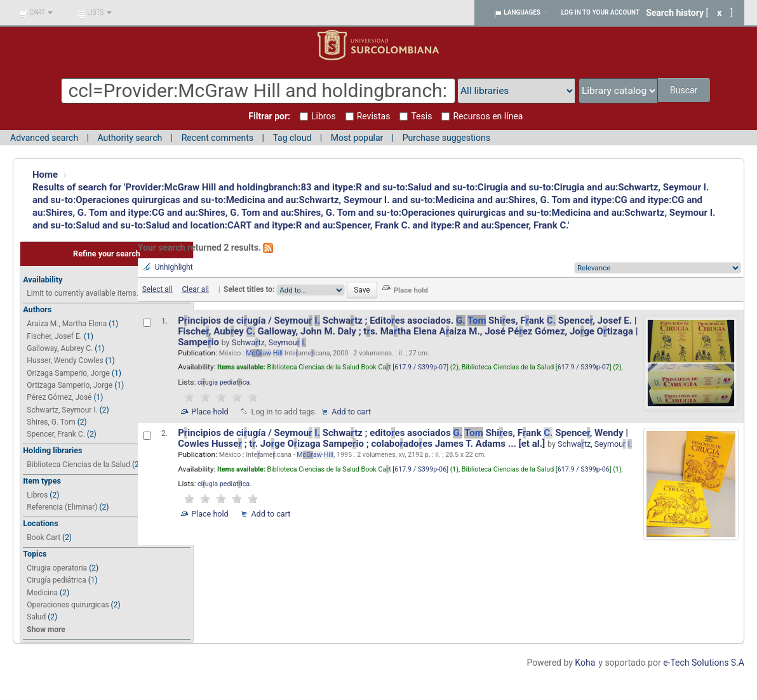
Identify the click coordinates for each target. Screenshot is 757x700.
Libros (37, 495)
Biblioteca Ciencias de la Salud (78, 465)
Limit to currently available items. (82, 293)
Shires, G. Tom (51, 422)
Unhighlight (174, 267)
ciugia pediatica (224, 382)
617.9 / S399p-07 (420, 367)
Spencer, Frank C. (56, 434)
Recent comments (218, 138)
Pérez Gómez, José (59, 397)
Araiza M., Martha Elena (67, 324)
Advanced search (44, 138)
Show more (46, 630)
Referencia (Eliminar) (62, 507)
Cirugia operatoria (57, 568)
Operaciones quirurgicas (68, 605)
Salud (36, 617)
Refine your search (107, 254)
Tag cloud (292, 138)
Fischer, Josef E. (54, 336)
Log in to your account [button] (601, 12)
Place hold (210, 412)
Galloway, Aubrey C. (60, 348)
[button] (36, 13)
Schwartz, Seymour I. (62, 410)
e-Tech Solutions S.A (704, 663)
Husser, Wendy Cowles (65, 360)
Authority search (130, 138)
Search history (675, 13)
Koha (585, 663)
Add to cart (351, 412)
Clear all (195, 289)
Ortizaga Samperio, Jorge (70, 385)
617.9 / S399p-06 (420, 469)
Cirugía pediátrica (56, 580)
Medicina (42, 593)
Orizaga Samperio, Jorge (68, 373)
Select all (157, 289)
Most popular (357, 138)
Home (45, 175)
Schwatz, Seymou (269, 342)
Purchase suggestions (446, 138)
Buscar (685, 90)
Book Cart (44, 538)
